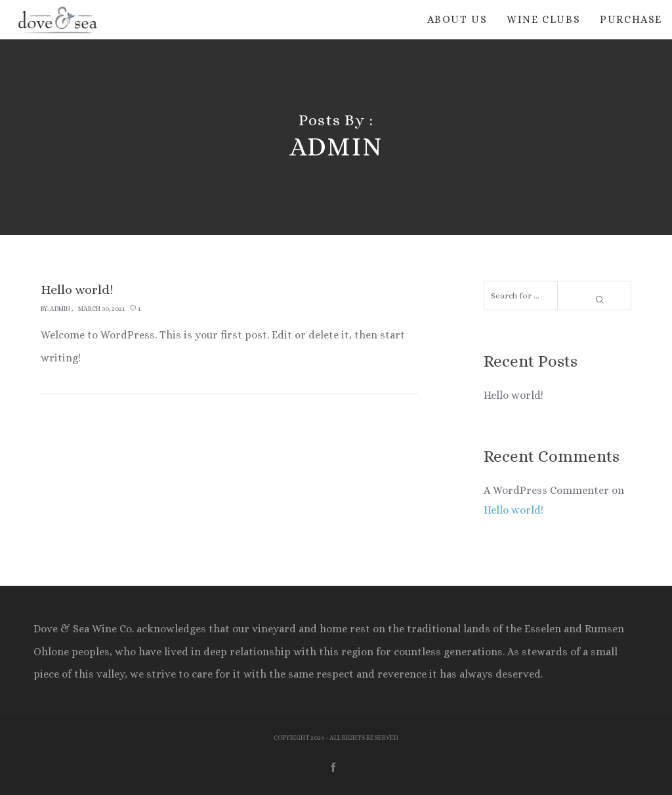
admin (60, 309)
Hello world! (514, 395)
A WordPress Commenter (546, 490)
